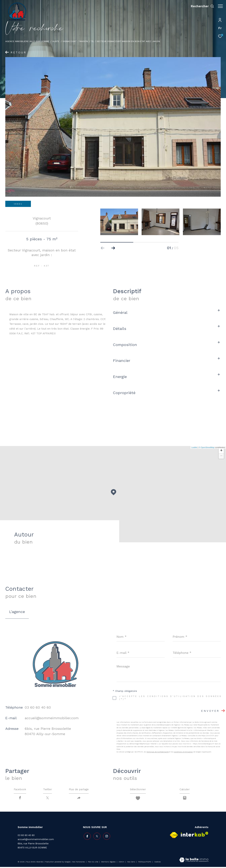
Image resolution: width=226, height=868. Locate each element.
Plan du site (93, 863)
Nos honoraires (79, 863)
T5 (92, 41)
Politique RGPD (145, 863)
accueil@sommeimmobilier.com (52, 718)
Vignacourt (69, 41)
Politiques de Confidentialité (158, 752)
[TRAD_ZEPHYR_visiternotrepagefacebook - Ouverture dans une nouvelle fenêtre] (87, 837)
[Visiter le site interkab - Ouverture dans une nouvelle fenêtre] (195, 835)
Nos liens (132, 863)
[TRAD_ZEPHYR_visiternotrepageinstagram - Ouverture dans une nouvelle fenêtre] (106, 837)
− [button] (221, 456)
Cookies (158, 863)
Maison (84, 41)
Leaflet (194, 447)
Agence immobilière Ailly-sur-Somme (27, 41)
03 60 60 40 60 (38, 707)
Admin (122, 863)
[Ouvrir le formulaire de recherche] (201, 6)
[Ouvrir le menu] (220, 6)
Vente (56, 41)
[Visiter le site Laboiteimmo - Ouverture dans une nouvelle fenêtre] (194, 861)
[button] (113, 248)
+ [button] (221, 451)
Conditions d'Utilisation (183, 752)
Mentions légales (109, 863)
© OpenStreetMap (207, 447)
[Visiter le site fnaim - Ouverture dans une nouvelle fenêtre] (174, 836)
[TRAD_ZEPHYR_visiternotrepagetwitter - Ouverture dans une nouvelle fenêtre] (96, 837)
